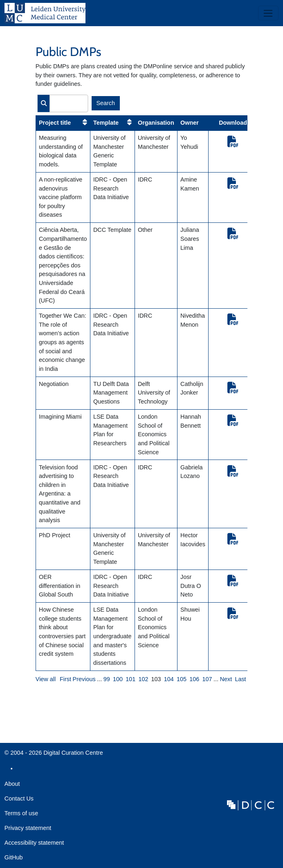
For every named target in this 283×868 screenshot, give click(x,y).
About (12, 784)
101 (130, 679)
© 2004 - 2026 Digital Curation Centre (54, 755)
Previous (84, 679)
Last (240, 679)
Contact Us (19, 798)
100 (118, 679)
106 (194, 679)
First (65, 679)
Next (226, 679)
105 (182, 679)
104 (169, 679)
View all (46, 679)
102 (143, 679)
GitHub (14, 860)
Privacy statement (28, 828)
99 (107, 679)
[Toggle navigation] (268, 13)
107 (207, 679)
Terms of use (21, 813)
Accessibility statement (34, 843)
